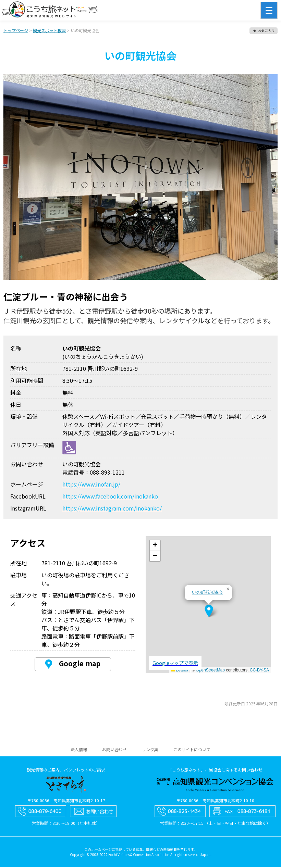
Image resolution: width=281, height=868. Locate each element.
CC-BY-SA (259, 671)
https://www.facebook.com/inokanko (110, 497)
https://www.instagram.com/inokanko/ (112, 509)
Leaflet (179, 671)
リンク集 (150, 750)
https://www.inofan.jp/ (91, 485)
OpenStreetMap (210, 671)
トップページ (16, 31)
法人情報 (79, 750)
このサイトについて (192, 750)
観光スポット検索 (49, 31)
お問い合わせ (114, 750)
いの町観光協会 (207, 593)
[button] (209, 612)
